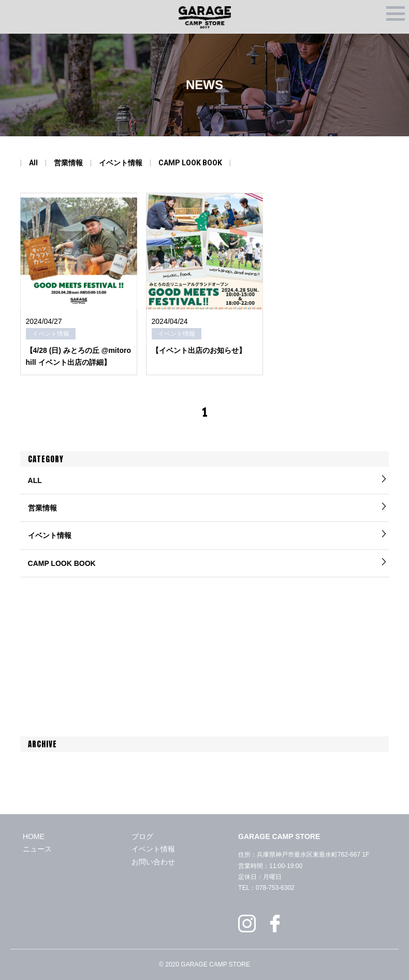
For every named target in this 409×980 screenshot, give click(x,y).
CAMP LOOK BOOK (190, 163)
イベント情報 (121, 163)
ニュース (37, 849)
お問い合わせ (153, 862)
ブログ (142, 836)
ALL (35, 480)
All (33, 163)
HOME (34, 836)
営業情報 (68, 163)
